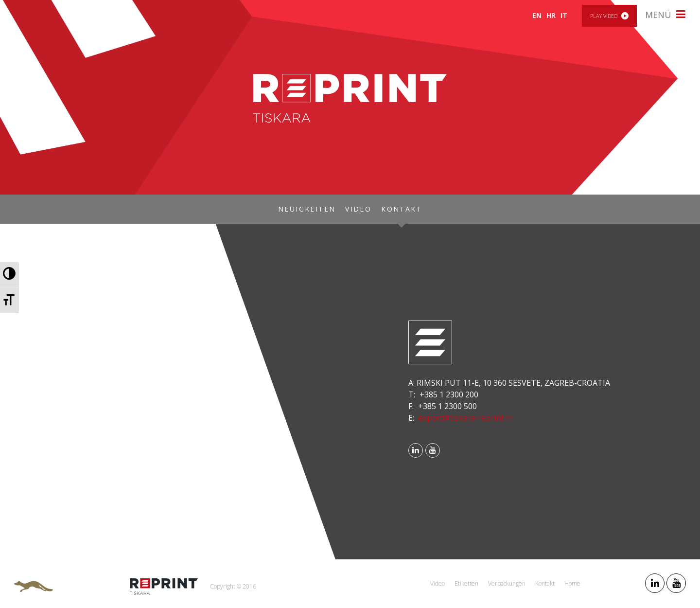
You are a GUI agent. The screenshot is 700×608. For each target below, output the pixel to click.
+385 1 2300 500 (447, 406)
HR (551, 15)
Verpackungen (507, 583)
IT (564, 15)
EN (537, 15)
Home (572, 583)
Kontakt (402, 209)
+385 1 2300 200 (449, 394)
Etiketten (466, 583)
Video (358, 209)
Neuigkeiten (307, 209)
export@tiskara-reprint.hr (466, 418)
